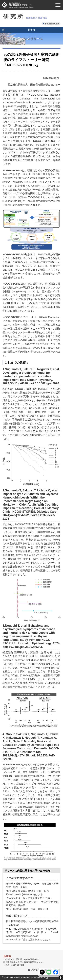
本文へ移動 (25, 0)
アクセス (35, 970)
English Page (52, 24)
